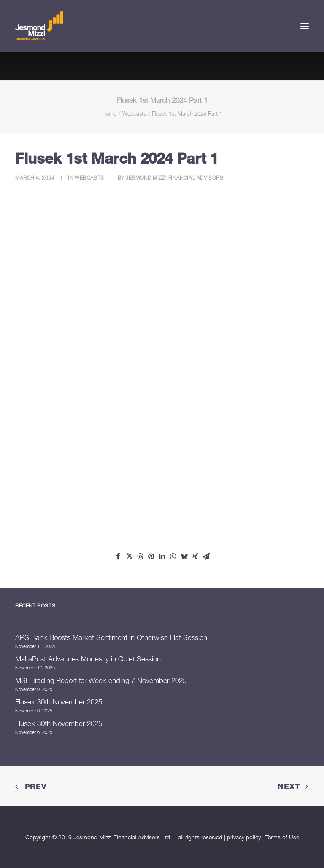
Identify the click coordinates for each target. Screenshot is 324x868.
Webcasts (134, 113)
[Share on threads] (140, 556)
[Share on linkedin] (162, 556)
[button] (305, 26)
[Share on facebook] (118, 556)
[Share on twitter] (129, 556)
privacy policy (244, 837)
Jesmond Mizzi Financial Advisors (174, 178)
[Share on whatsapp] (173, 556)
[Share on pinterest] (151, 556)
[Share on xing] (195, 556)
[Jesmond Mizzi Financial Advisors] (39, 26)
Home (109, 113)
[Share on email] (206, 556)
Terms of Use (282, 837)
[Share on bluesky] (184, 556)
